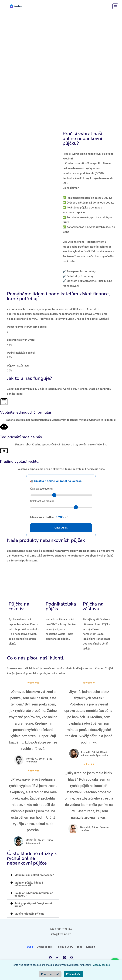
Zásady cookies (102, 965)
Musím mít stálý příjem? (29, 914)
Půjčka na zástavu (93, 606)
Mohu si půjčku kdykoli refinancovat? (29, 884)
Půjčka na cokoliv (19, 606)
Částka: (41, 489)
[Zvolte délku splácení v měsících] (61, 507)
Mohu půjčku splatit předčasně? (34, 875)
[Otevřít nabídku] (115, 6)
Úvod (30, 947)
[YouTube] (71, 958)
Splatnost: (42, 501)
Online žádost (45, 947)
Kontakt (91, 947)
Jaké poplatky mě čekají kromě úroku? (33, 905)
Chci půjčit (61, 528)
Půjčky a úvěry (65, 947)
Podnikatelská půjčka (61, 606)
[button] (33, 875)
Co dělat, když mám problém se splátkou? (34, 894)
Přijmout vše (73, 974)
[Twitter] (58, 958)
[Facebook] (51, 958)
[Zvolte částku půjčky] (61, 495)
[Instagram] (64, 958)
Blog (80, 947)
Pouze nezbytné (50, 974)
